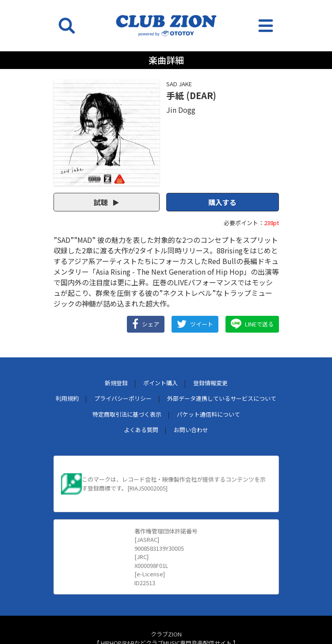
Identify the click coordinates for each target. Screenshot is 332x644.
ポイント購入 (160, 383)
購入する (222, 202)
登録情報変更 (210, 383)
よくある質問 (141, 430)
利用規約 (67, 398)
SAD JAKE (179, 84)
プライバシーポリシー (123, 398)
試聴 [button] (106, 202)
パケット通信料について (208, 414)
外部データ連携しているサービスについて (222, 398)
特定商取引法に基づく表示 (127, 414)
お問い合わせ (191, 430)
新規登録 (116, 383)
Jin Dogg (181, 110)
